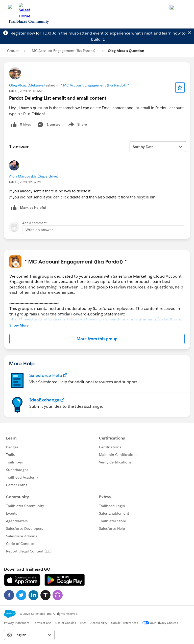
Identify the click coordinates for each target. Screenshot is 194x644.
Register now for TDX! (31, 33)
